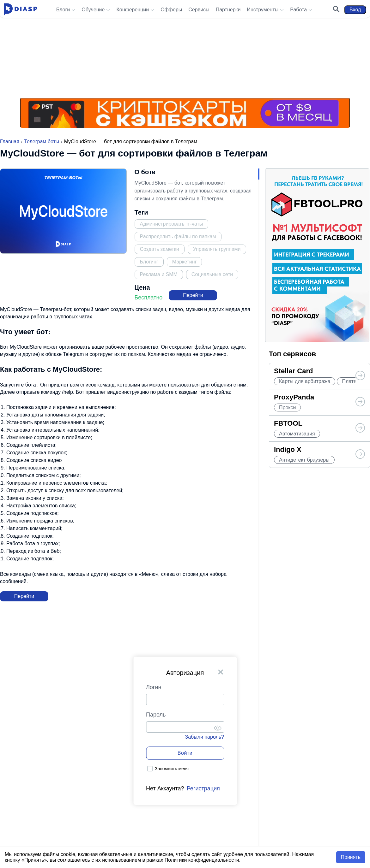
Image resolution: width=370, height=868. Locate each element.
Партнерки (228, 10)
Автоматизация (297, 434)
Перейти (193, 295)
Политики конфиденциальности (202, 860)
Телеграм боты (42, 142)
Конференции (133, 10)
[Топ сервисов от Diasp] (360, 376)
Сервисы (199, 10)
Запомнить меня (172, 769)
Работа (298, 10)
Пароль (156, 715)
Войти (185, 753)
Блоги (63, 10)
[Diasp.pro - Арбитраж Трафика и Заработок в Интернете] (23, 10)
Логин (154, 687)
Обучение (93, 10)
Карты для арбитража (305, 381)
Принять (351, 857)
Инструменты (263, 10)
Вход (353, 10)
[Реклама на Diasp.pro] (185, 50)
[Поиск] (334, 10)
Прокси (287, 407)
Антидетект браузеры (304, 460)
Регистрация (203, 788)
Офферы (171, 10)
